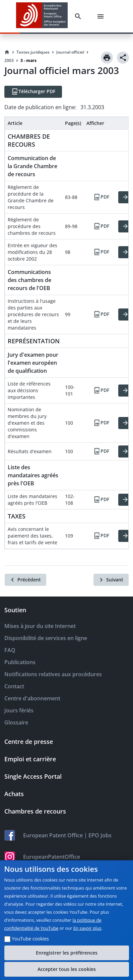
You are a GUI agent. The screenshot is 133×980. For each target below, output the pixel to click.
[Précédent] (25, 580)
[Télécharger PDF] (33, 92)
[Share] (123, 58)
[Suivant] (111, 580)
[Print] (107, 58)
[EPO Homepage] (42, 16)
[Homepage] (7, 52)
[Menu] (102, 16)
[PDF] (101, 197)
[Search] (79, 16)
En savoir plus (87, 928)
